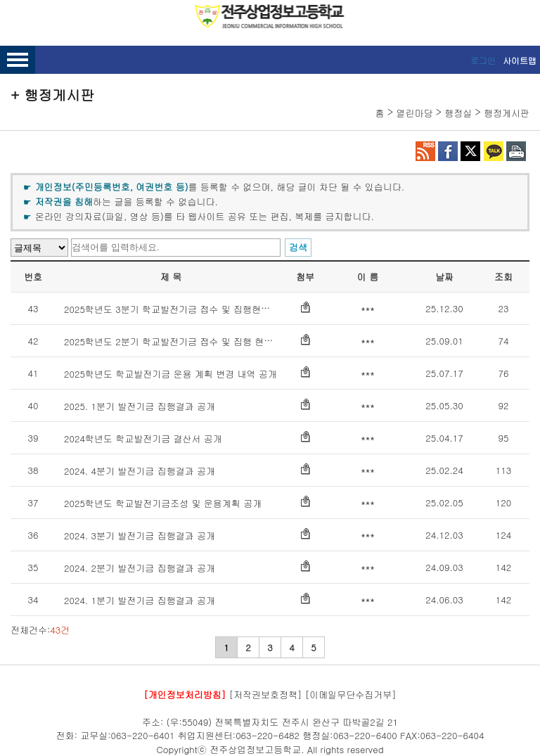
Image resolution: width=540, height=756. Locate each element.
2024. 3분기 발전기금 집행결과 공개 (140, 536)
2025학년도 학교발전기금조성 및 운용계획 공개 (163, 503)
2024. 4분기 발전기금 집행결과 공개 (140, 471)
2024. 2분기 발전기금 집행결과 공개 (140, 568)
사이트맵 (520, 60)
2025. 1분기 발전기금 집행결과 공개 (140, 406)
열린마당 (414, 113)
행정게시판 (507, 113)
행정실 (458, 113)
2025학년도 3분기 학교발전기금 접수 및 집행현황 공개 (178, 309)
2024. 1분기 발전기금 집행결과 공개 (140, 600)
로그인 (483, 60)
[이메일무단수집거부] (351, 694)
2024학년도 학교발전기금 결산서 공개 (143, 438)
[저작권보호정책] (266, 694)
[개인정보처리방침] (185, 694)
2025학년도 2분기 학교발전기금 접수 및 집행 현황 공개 (179, 341)
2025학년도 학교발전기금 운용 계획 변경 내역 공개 (171, 374)
